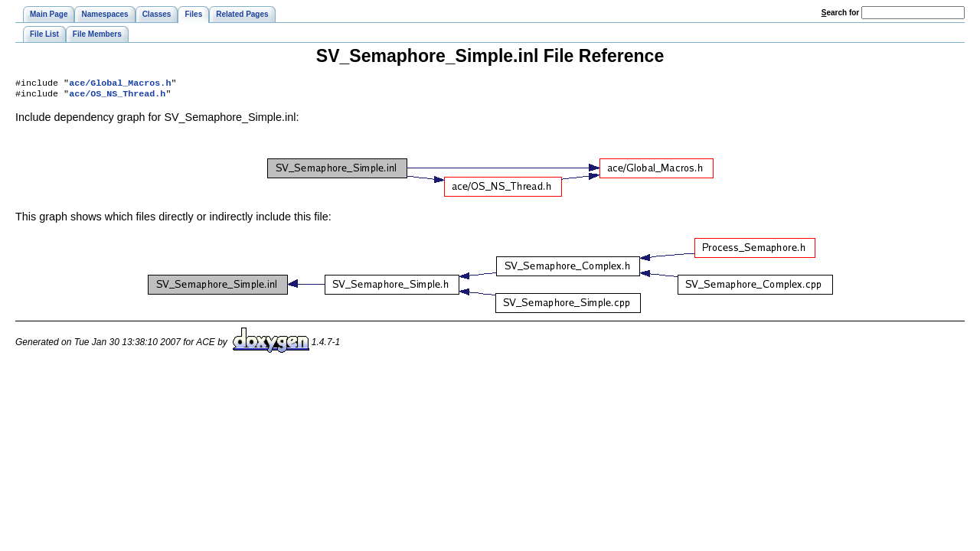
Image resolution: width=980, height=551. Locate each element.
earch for (840, 13)
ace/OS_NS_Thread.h (117, 96)
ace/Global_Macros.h (120, 84)
